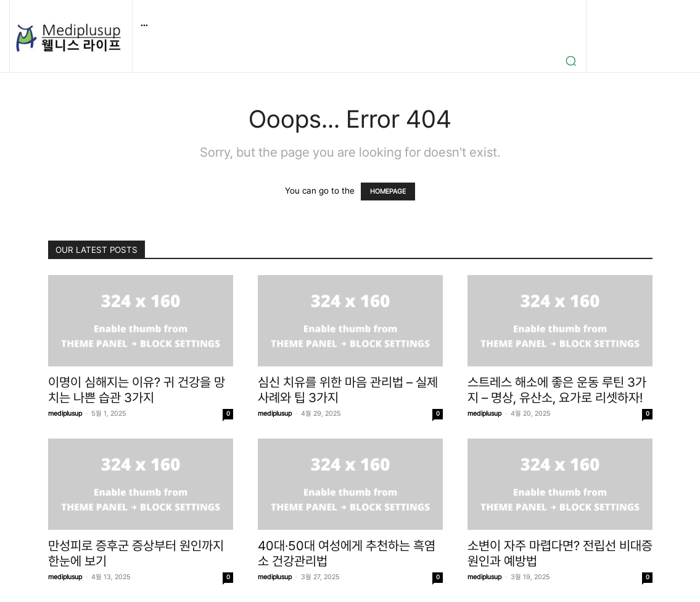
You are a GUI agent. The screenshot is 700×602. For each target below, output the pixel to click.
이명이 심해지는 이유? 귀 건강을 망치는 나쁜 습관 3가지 (137, 390)
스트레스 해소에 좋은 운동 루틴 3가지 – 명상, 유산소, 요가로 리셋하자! (557, 390)
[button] (571, 60)
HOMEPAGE (388, 192)
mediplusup (65, 414)
